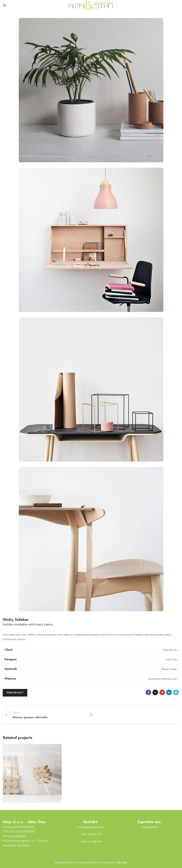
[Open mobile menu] (5, 5)
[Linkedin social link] (169, 692)
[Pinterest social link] (162, 692)
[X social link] (155, 692)
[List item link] (91, 827)
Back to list (91, 715)
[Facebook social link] (148, 692)
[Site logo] (91, 5)
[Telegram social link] (176, 692)
